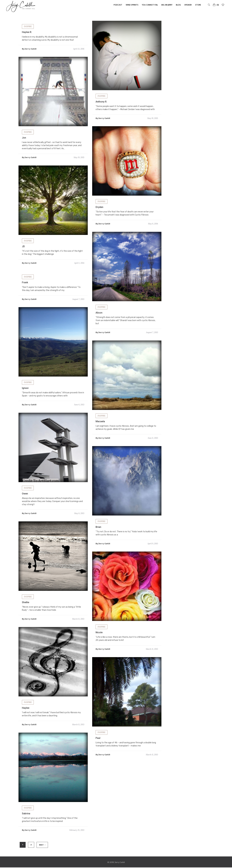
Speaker (188, 5)
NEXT (42, 845)
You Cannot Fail (150, 5)
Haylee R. (27, 32)
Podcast (118, 5)
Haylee (26, 713)
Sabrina (26, 819)
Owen (25, 499)
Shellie (26, 608)
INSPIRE (28, 26)
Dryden (99, 212)
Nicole (99, 638)
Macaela (100, 427)
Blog (178, 5)
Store (198, 5)
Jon (24, 138)
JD (23, 252)
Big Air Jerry (167, 5)
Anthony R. (101, 102)
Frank (25, 288)
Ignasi (25, 393)
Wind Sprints (132, 5)
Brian (98, 532)
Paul (98, 743)
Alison (99, 318)
